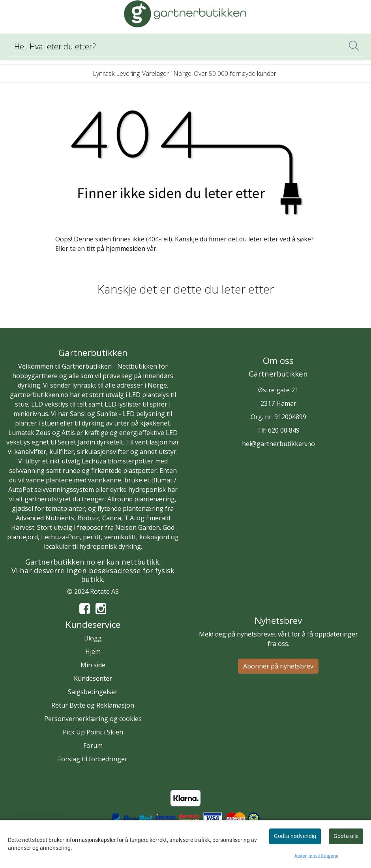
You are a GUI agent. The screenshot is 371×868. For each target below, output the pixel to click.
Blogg (93, 638)
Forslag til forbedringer (93, 759)
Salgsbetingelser (93, 692)
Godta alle (346, 836)
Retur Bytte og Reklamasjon (93, 705)
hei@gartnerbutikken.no (278, 444)
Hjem (93, 651)
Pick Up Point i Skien (93, 732)
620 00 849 (284, 430)
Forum (93, 746)
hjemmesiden (126, 249)
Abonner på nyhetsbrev (278, 666)
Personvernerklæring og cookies (93, 719)
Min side (93, 665)
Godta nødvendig (295, 836)
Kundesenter (93, 678)
